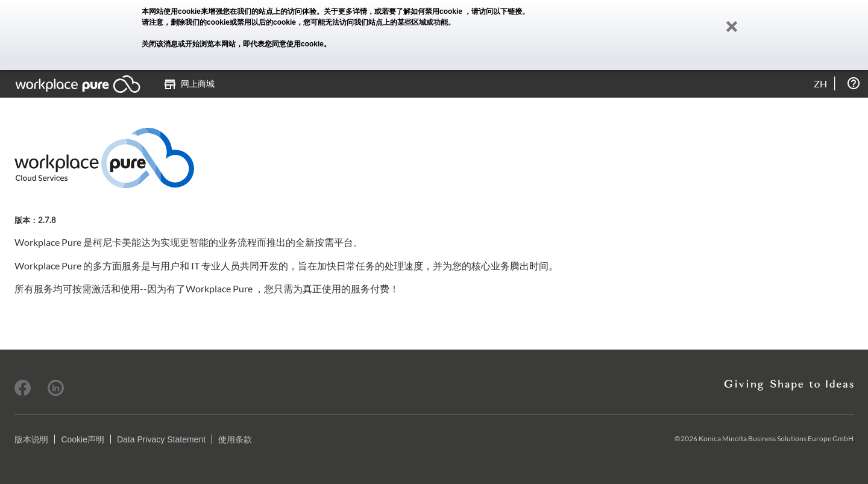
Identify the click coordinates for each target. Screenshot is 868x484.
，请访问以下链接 (493, 11)
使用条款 (235, 439)
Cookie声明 (83, 439)
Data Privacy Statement (161, 439)
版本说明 (31, 439)
